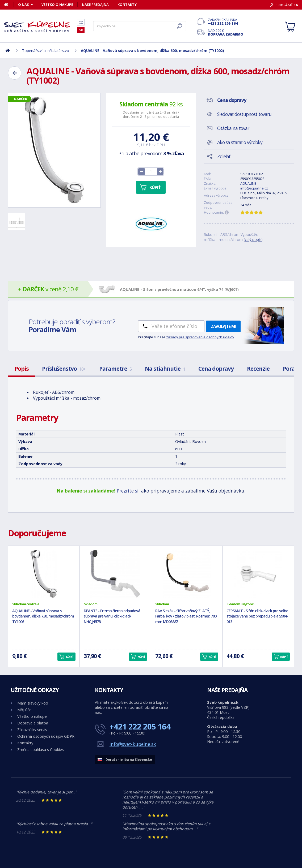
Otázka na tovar (233, 128)
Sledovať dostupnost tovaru (244, 114)
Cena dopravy (216, 369)
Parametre (115, 369)
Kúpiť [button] (70, 657)
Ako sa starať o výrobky (240, 142)
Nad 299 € (226, 32)
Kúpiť (155, 187)
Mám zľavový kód (33, 703)
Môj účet (25, 710)
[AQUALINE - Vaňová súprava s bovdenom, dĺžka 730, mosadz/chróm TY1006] (44, 574)
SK (81, 30)
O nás (24, 5)
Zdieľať (224, 156)
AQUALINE (248, 183)
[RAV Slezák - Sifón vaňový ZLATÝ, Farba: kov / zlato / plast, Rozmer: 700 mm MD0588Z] (187, 574)
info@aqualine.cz (254, 188)
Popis (22, 369)
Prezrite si (128, 491)
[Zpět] (15, 73)
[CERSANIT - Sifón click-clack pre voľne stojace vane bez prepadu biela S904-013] (258, 574)
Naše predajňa (95, 5)
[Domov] (9, 5)
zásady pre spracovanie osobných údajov (200, 337)
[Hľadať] (140, 26)
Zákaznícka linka (226, 21)
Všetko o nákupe (57, 5)
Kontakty (127, 5)
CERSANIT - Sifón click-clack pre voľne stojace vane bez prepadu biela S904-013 (257, 616)
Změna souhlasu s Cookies (41, 750)
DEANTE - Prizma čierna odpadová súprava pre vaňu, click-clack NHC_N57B (112, 616)
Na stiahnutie (165, 369)
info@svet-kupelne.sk (133, 744)
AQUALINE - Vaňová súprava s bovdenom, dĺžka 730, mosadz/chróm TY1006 (43, 616)
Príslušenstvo (64, 369)
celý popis (253, 239)
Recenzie (258, 369)
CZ (81, 22)
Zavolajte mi (223, 326)
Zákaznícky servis (32, 730)
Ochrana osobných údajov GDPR (46, 736)
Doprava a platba (33, 723)
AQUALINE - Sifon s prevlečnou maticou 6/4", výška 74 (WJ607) (179, 289)
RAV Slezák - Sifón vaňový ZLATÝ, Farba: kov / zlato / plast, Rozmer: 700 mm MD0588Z (186, 616)
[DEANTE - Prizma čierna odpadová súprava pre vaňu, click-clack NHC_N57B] (115, 574)
